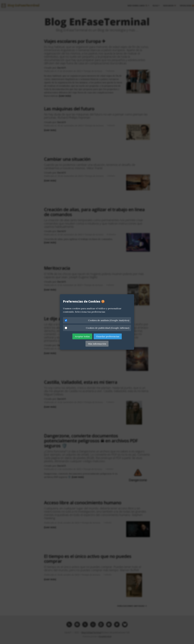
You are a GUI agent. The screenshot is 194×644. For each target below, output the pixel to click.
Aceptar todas (82, 336)
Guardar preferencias (108, 336)
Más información (97, 344)
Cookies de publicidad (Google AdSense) (97, 328)
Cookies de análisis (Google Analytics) (97, 320)
